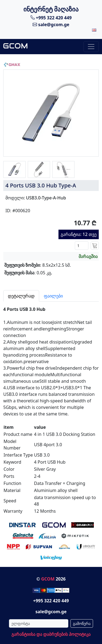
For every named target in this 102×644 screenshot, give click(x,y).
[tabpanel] (51, 408)
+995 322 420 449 (51, 17)
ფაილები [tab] (53, 296)
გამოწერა (82, 623)
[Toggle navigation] (91, 47)
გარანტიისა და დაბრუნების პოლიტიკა (51, 634)
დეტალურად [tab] (21, 296)
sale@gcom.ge (51, 25)
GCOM (48, 579)
